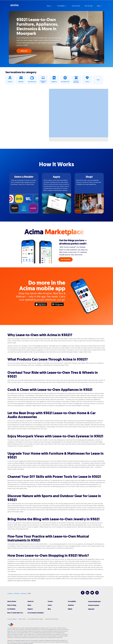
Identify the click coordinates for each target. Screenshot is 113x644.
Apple (42, 305)
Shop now (24, 51)
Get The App (89, 6)
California (17, 594)
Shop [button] (49, 6)
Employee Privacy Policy (52, 619)
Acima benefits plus (94, 601)
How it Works (76, 6)
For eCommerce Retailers (36, 613)
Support (30, 609)
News (29, 605)
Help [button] (99, 6)
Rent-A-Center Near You (15, 613)
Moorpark (23, 594)
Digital (70, 609)
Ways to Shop (12, 605)
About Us (31, 601)
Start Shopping (66, 259)
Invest (50, 605)
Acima (14, 6)
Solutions (71, 605)
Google (58, 305)
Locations (10, 594)
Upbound (91, 609)
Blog (49, 609)
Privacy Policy (22, 619)
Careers (50, 601)
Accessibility (72, 601)
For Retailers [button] (61, 6)
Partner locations (94, 605)
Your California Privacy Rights (35, 619)
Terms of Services (12, 619)
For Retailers (11, 609)
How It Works (12, 601)
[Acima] (10, 625)
